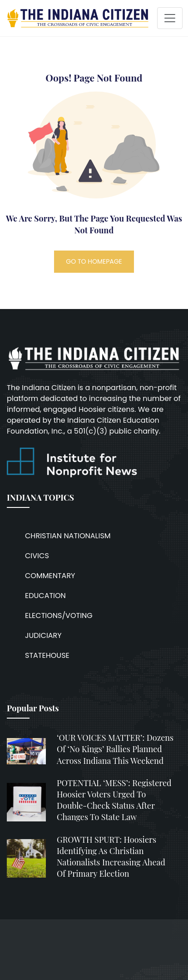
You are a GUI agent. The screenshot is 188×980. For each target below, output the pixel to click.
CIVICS (37, 556)
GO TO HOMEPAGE (94, 261)
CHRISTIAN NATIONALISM (68, 536)
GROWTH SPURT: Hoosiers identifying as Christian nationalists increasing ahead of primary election (111, 857)
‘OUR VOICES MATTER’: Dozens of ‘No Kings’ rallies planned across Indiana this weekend (115, 749)
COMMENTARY (50, 576)
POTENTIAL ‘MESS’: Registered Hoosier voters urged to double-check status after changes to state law (114, 800)
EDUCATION (45, 596)
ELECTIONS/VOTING (59, 616)
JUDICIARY (43, 635)
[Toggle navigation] (170, 18)
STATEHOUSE (47, 655)
